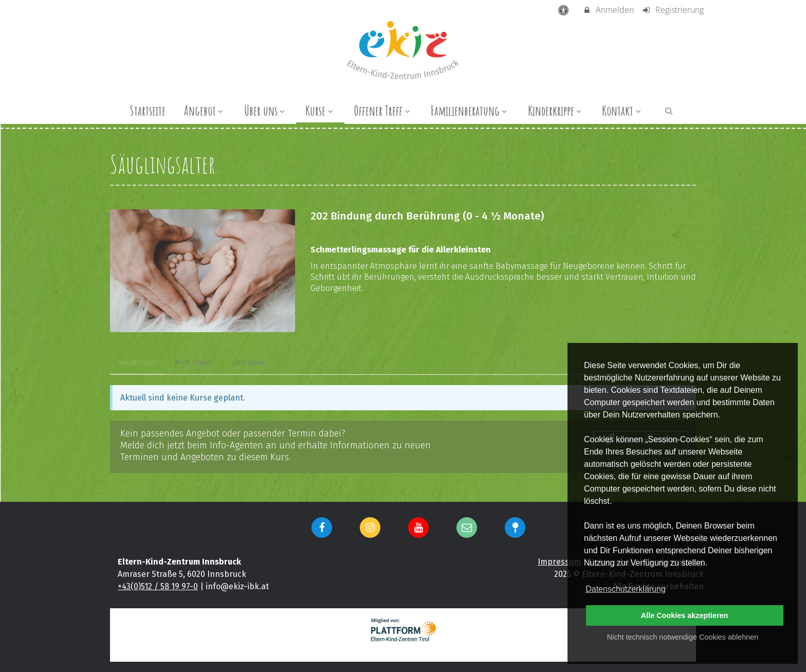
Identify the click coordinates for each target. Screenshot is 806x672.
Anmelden (608, 10)
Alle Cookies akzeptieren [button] (685, 615)
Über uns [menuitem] (266, 111)
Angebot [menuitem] (205, 111)
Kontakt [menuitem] (622, 111)
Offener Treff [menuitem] (383, 111)
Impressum (559, 562)
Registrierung (673, 10)
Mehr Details (195, 363)
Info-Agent (249, 363)
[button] (669, 110)
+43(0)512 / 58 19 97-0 (158, 586)
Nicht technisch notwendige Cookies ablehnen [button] (683, 637)
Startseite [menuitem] (148, 111)
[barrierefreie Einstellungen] (565, 10)
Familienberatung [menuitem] (470, 111)
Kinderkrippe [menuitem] (556, 111)
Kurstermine (138, 363)
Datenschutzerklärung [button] (626, 589)
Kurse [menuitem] (320, 111)
